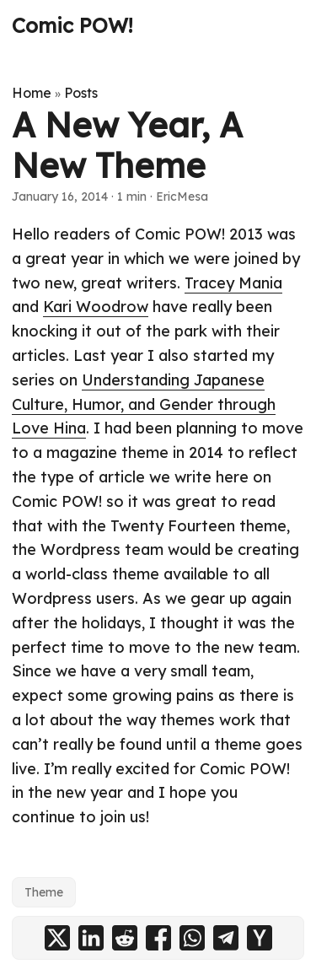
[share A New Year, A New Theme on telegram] (226, 938)
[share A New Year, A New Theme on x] (57, 938)
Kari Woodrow (96, 307)
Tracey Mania (233, 283)
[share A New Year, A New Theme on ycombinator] (260, 938)
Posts (81, 93)
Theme (44, 892)
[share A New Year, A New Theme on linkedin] (91, 938)
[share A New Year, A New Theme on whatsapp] (192, 938)
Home (32, 93)
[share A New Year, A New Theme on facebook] (158, 938)
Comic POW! (72, 25)
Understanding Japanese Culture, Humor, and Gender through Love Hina (144, 404)
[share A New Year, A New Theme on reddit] (125, 938)
